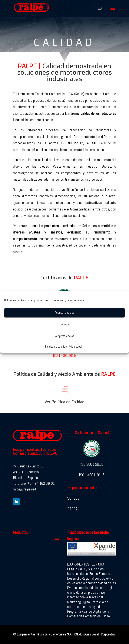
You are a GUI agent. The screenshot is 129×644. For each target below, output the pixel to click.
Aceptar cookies (65, 313)
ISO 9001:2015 (92, 464)
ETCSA (72, 509)
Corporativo (108, 634)
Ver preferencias (64, 336)
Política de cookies (56, 347)
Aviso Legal (75, 347)
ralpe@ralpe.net (25, 489)
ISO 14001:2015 (64, 355)
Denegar (65, 324)
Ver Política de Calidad (64, 402)
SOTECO (73, 498)
